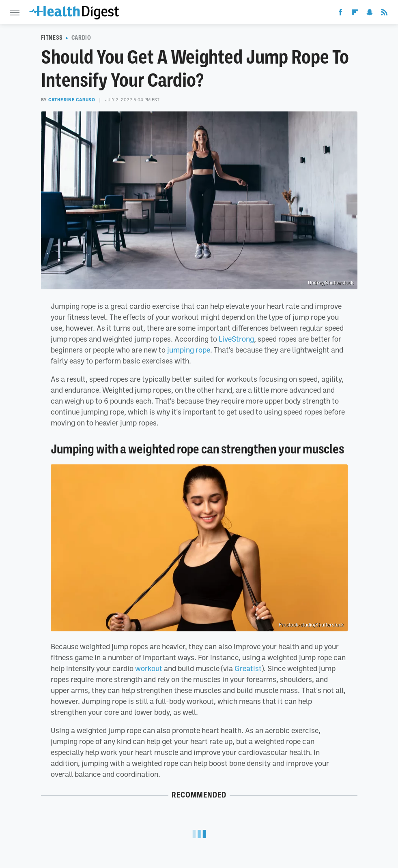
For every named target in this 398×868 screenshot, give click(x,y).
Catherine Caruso (72, 100)
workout (149, 668)
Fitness (52, 38)
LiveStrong (236, 339)
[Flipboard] (355, 14)
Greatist (248, 668)
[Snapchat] (370, 14)
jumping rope (189, 350)
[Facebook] (340, 14)
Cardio (81, 38)
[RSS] (384, 14)
